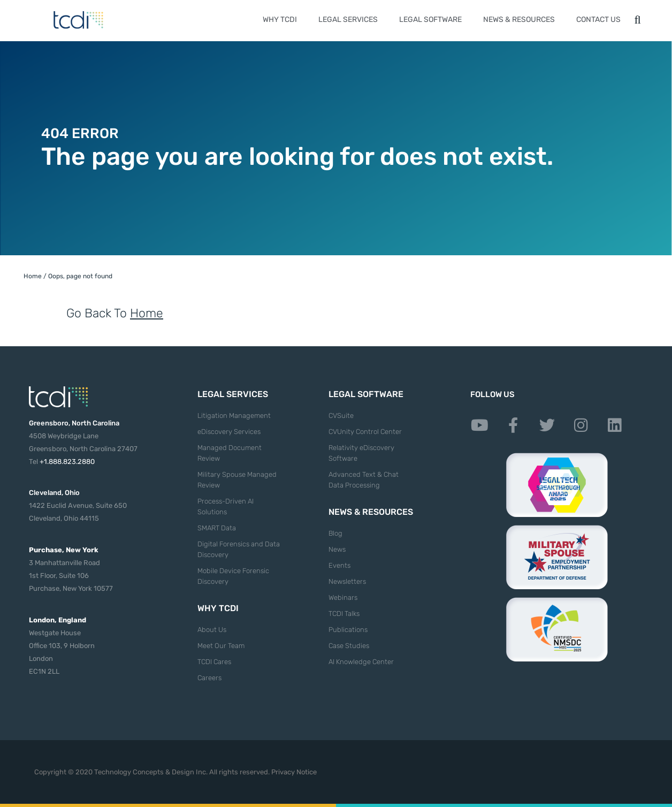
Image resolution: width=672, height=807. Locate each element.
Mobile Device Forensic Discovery (233, 576)
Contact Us (598, 20)
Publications (348, 630)
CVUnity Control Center (365, 432)
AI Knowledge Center (361, 662)
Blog (335, 533)
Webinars (343, 597)
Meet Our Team (221, 646)
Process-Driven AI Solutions (226, 507)
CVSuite (341, 416)
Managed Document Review (230, 453)
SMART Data (217, 528)
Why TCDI (280, 20)
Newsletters (347, 581)
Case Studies (349, 646)
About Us (212, 630)
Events (339, 565)
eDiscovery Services (229, 432)
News (337, 549)
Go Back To (115, 313)
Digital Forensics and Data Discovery (239, 549)
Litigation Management (234, 416)
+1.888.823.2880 (67, 462)
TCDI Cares (214, 662)
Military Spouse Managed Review (237, 480)
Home (33, 276)
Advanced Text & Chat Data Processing (364, 480)
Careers (209, 678)
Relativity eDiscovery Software (361, 453)
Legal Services (348, 20)
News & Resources (519, 20)
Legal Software (430, 20)
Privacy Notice (294, 772)
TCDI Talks (344, 614)
